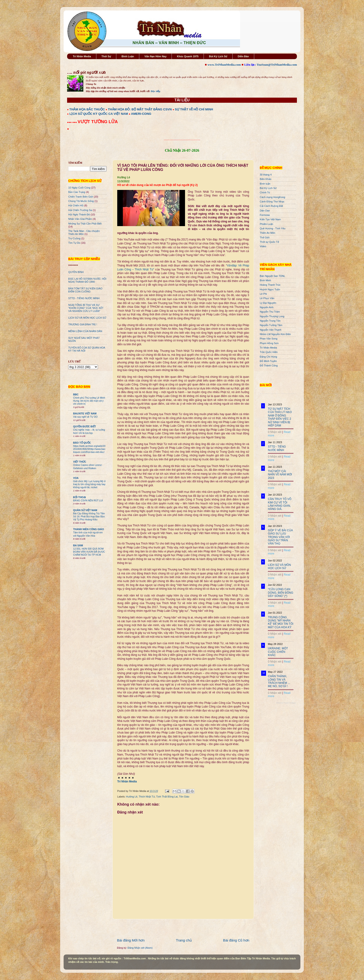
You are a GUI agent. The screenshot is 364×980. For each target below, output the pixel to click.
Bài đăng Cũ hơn (236, 940)
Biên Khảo (266, 179)
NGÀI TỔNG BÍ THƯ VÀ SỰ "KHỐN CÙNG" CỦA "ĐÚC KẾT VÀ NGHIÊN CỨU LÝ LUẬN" (86, 308)
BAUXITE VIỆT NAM (85, 413)
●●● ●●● (72, 122)
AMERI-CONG (141, 114)
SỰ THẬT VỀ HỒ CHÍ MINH (194, 109)
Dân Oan (265, 211)
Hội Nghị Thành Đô (79, 215)
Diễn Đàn (243, 56)
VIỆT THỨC (80, 462)
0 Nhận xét (275, 432)
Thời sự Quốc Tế (269, 242)
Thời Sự (106, 56)
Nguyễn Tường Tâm (271, 325)
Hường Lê (132, 797)
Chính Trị (265, 192)
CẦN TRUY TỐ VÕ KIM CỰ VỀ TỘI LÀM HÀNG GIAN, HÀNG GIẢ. (280, 504)
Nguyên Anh (267, 307)
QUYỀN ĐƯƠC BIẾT (84, 426)
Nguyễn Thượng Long (272, 316)
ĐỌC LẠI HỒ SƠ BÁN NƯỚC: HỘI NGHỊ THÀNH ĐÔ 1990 (87, 280)
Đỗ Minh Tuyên (268, 361)
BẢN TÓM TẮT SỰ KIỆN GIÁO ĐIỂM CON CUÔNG (85, 290)
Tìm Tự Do (74, 243)
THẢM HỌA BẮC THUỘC (87, 109)
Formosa (265, 215)
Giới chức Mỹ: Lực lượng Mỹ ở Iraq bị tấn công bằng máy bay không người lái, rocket (89, 484)
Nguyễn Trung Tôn (270, 321)
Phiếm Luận (266, 224)
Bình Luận (128, 56)
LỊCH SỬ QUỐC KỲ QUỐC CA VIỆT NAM (99, 114)
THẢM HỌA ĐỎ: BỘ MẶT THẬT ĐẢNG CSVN (140, 109)
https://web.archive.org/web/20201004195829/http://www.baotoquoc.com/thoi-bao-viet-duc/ (89, 449)
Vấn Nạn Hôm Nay (155, 56)
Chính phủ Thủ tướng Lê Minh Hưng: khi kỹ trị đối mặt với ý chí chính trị (89, 401)
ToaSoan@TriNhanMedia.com (277, 65)
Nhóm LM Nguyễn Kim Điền (275, 334)
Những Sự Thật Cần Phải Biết (85, 224)
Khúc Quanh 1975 (188, 56)
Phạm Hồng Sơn (269, 343)
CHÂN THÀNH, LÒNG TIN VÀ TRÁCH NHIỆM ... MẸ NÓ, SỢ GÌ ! (279, 681)
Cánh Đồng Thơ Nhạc (272, 202)
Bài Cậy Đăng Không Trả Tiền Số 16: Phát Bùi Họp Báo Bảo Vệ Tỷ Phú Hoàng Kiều (89, 517)
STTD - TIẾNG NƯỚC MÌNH (84, 298)
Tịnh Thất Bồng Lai (167, 797)
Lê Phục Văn (267, 298)
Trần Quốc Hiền (269, 352)
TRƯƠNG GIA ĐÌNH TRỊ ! (83, 324)
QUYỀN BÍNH (76, 272)
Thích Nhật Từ (147, 797)
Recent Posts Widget (286, 703)
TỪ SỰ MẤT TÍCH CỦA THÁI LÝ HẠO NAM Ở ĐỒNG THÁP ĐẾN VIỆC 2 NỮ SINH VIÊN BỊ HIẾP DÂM (280, 417)
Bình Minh (265, 280)
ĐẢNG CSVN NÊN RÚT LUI (88, 501)
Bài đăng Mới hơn (131, 940)
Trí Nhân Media (82, 56)
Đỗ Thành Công (269, 365)
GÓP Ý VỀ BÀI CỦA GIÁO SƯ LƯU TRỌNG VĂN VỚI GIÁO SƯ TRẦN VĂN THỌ (280, 537)
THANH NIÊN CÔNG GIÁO (89, 529)
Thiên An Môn (268, 233)
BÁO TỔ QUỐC (82, 443)
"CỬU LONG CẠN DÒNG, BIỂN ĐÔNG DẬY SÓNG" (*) (281, 593)
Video (263, 246)
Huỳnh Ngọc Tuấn (270, 289)
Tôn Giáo (184, 797)
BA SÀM (78, 545)
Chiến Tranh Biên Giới (81, 197)
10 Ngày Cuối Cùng (79, 188)
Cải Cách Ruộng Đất (271, 206)
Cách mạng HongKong (272, 197)
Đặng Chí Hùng (268, 357)
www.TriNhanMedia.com (224, 65)
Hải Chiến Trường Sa (80, 210)
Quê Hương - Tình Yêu (273, 228)
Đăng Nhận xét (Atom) (140, 948)
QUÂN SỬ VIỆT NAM (85, 510)
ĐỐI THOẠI (80, 497)
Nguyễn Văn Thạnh (271, 330)
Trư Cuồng (74, 238)
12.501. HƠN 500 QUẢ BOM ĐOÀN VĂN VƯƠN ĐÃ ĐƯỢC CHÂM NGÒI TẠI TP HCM (89, 552)
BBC (76, 394)
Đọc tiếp (155, 91)
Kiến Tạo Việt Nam (270, 219)
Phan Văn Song (269, 339)
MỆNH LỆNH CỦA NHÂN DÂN (85, 331)
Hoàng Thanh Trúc (270, 285)
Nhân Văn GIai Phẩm (80, 219)
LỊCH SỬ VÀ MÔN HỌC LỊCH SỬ (87, 318)
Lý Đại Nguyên (268, 303)
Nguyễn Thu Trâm (270, 312)
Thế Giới (265, 237)
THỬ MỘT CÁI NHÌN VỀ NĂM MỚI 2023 (280, 475)
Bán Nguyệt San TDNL (273, 276)
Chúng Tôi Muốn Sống (81, 201)
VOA (76, 478)
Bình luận (265, 184)
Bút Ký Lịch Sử (218, 56)
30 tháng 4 (266, 175)
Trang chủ (184, 940)
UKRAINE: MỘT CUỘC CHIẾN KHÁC (278, 652)
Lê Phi (263, 294)
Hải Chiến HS (76, 205)
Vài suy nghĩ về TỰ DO (85, 417)
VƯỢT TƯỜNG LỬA (98, 122)
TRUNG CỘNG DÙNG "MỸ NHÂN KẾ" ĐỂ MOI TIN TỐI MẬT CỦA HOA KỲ (281, 622)
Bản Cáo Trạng (77, 192)
